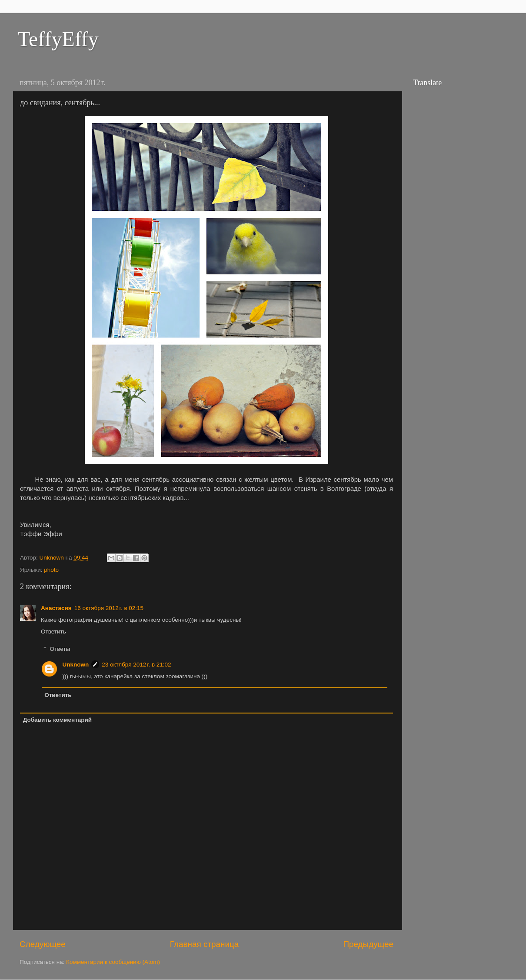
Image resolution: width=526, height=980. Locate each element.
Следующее (43, 944)
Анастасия (56, 608)
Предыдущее (368, 944)
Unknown (76, 665)
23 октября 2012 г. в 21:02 (136, 665)
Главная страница (205, 944)
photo (51, 570)
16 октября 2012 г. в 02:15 (109, 608)
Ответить (53, 632)
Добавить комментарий (57, 720)
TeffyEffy (58, 39)
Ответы (60, 649)
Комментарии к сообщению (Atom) (113, 962)
